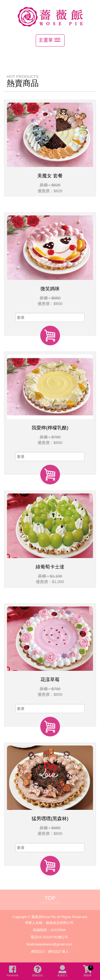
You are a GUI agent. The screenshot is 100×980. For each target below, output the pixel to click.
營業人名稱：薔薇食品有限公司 (49, 923)
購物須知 (38, 971)
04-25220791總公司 (53, 937)
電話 (34, 937)
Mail (30, 944)
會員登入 (62, 971)
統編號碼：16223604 (49, 930)
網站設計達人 (58, 951)
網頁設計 (38, 951)
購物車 (88, 971)
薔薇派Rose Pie (50, 16)
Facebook (13, 971)
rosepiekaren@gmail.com (53, 944)
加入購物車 (50, 336)
